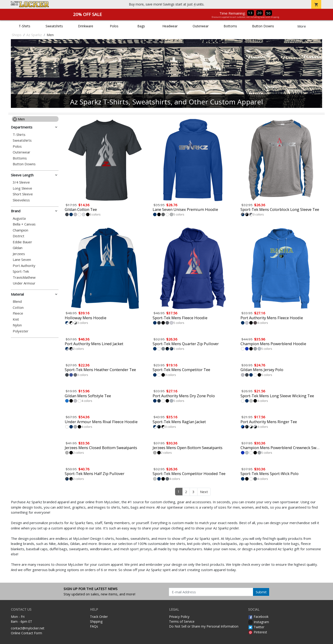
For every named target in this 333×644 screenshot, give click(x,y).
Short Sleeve (23, 194)
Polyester (21, 331)
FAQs (94, 626)
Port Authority (24, 266)
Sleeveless (21, 200)
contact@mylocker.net (28, 628)
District (18, 236)
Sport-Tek (21, 271)
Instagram (259, 622)
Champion (20, 230)
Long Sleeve (22, 188)
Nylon (17, 325)
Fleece (18, 313)
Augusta (19, 218)
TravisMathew (24, 277)
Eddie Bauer (22, 242)
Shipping (96, 621)
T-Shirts (25, 26)
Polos (114, 26)
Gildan (18, 248)
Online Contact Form (26, 633)
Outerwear (201, 26)
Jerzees (19, 254)
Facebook (258, 617)
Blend (17, 302)
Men (19, 119)
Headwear (170, 26)
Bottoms (230, 26)
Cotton (18, 308)
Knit (16, 319)
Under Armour (24, 283)
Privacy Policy (179, 617)
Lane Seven (22, 260)
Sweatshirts (54, 26)
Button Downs (263, 26)
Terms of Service (182, 621)
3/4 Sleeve (21, 182)
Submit (261, 592)
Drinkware (86, 26)
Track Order (99, 617)
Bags (141, 26)
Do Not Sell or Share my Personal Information (204, 626)
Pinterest (258, 632)
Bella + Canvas (24, 224)
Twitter (256, 627)
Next (204, 492)
